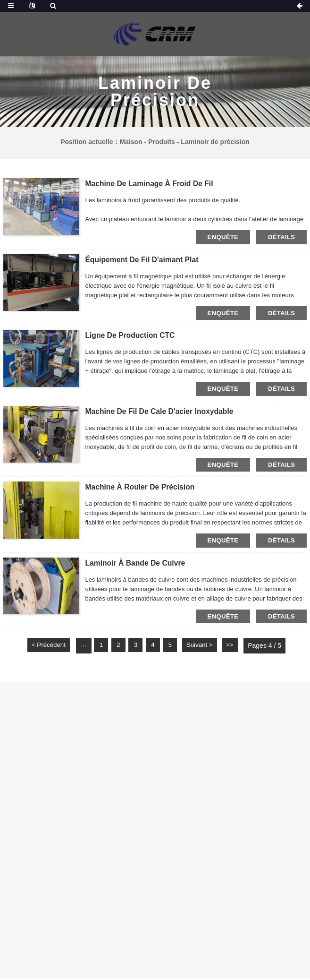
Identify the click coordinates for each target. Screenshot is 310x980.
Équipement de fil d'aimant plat (143, 260)
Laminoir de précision (215, 142)
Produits (162, 142)
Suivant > (206, 647)
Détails (281, 237)
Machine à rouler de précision (141, 488)
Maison (131, 142)
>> (238, 647)
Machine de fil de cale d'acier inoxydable (160, 412)
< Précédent (42, 647)
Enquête (223, 237)
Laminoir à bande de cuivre (136, 564)
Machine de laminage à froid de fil (150, 184)
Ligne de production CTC (131, 336)
